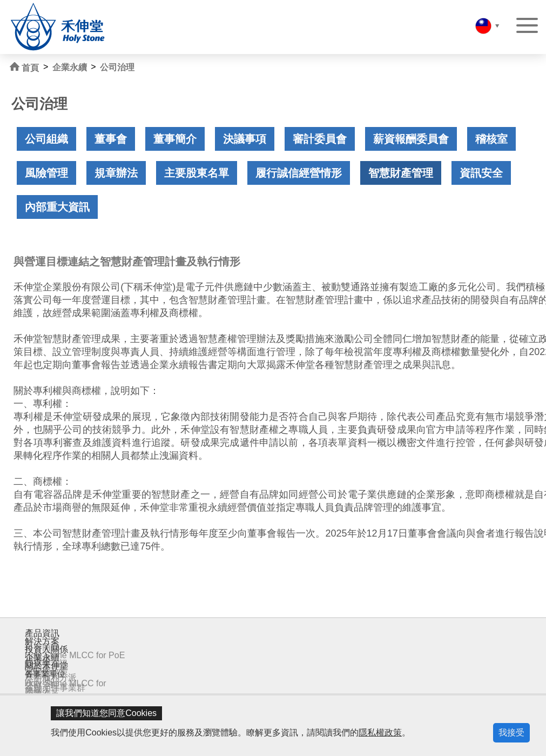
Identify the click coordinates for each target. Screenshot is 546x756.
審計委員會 (320, 139)
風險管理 (46, 173)
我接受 (511, 732)
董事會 (111, 139)
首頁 (24, 67)
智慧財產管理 (401, 173)
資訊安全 (481, 173)
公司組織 (46, 139)
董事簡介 (175, 139)
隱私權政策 (380, 732)
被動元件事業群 (55, 688)
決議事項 (245, 139)
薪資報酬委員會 (411, 139)
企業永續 (70, 67)
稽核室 (491, 139)
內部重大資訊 (57, 207)
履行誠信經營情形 (299, 173)
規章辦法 (116, 173)
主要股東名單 (197, 173)
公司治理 (117, 67)
